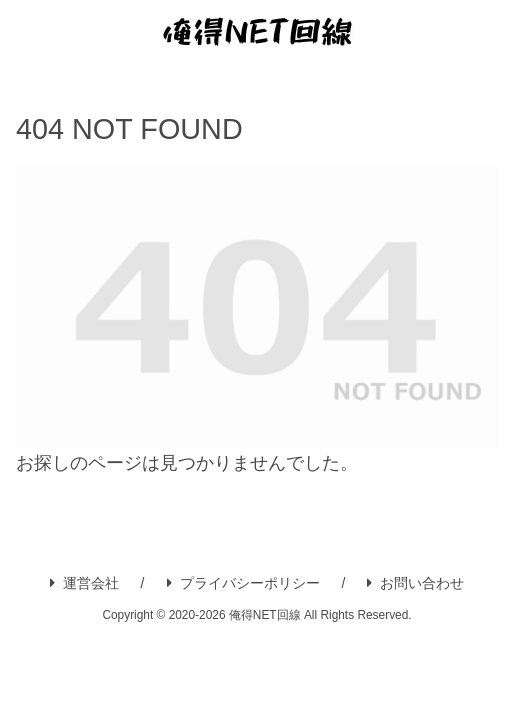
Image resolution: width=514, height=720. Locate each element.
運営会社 (84, 583)
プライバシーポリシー (243, 583)
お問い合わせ (415, 583)
